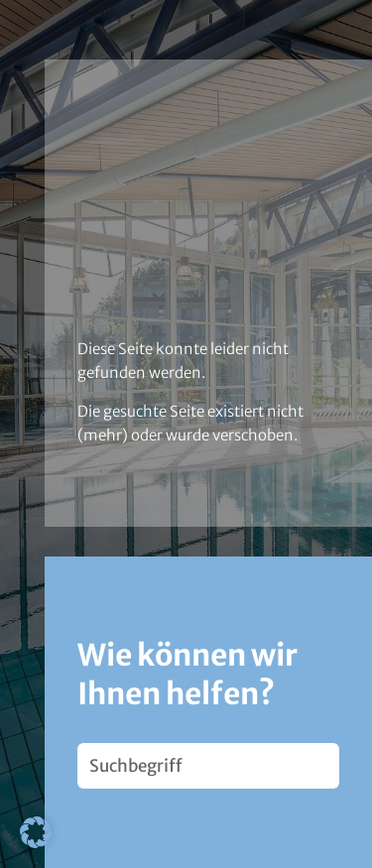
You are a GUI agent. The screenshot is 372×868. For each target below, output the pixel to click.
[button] (36, 832)
